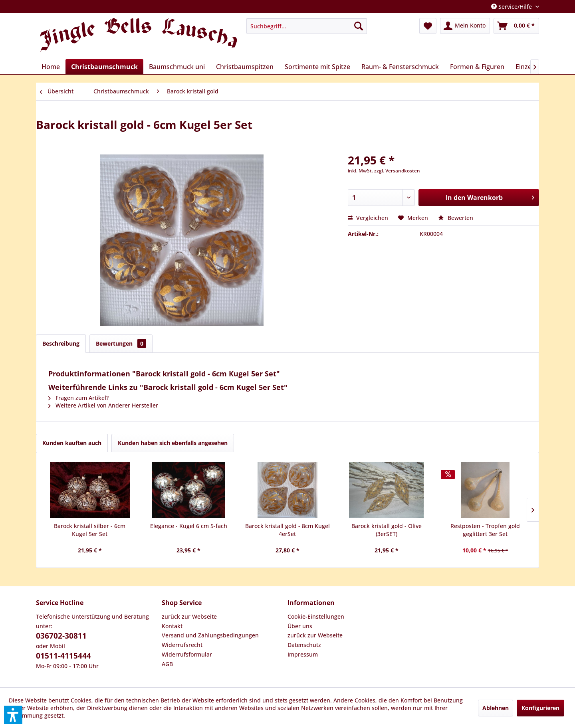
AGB (167, 664)
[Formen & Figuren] (477, 67)
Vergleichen (368, 218)
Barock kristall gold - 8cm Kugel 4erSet (287, 530)
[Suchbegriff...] (307, 26)
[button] (13, 715)
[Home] (51, 67)
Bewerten (456, 218)
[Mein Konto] (465, 26)
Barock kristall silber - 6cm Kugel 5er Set (90, 530)
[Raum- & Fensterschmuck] (400, 67)
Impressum (303, 654)
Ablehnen (496, 708)
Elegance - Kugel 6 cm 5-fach (189, 526)
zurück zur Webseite (189, 616)
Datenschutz (304, 645)
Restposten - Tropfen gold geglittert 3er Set (485, 530)
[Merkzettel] (428, 26)
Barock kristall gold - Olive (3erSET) (387, 530)
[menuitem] (307, 26)
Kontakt (172, 626)
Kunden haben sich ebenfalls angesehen (173, 443)
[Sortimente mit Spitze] (317, 67)
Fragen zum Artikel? (78, 398)
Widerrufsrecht (182, 645)
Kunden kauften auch (72, 443)
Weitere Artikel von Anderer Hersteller (103, 405)
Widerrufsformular (187, 654)
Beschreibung (61, 343)
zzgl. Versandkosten (397, 171)
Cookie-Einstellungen (316, 616)
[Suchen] (359, 26)
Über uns (300, 626)
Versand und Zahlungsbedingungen (210, 635)
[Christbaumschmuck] (104, 67)
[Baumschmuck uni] (177, 67)
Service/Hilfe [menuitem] (512, 7)
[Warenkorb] (516, 26)
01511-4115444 (63, 656)
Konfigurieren (540, 708)
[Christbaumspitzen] (245, 67)
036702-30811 (61, 636)
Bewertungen (121, 343)
